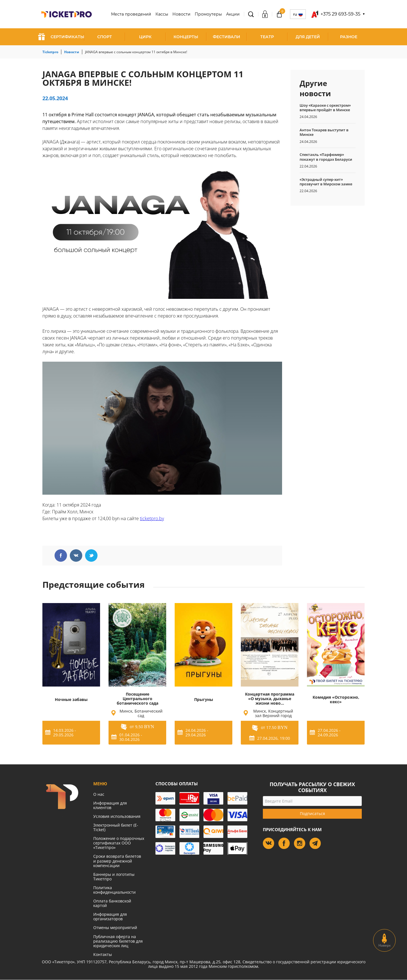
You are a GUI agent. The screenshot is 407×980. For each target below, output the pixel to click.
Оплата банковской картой (112, 903)
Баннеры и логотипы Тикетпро (114, 877)
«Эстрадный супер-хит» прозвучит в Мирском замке (326, 182)
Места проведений (131, 14)
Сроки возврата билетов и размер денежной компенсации (117, 861)
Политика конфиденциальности (114, 890)
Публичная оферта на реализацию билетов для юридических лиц (118, 941)
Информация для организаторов (110, 916)
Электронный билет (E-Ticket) (116, 827)
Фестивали (227, 37)
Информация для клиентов (110, 805)
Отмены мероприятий (115, 928)
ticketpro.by (152, 518)
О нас (99, 794)
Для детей (308, 37)
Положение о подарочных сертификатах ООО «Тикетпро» (119, 843)
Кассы (162, 14)
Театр (267, 37)
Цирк (145, 37)
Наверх (385, 941)
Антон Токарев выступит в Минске (324, 132)
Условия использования (117, 816)
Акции (233, 14)
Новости (181, 14)
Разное (349, 37)
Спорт (105, 37)
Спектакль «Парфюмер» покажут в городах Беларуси (326, 157)
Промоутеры (208, 14)
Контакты (103, 954)
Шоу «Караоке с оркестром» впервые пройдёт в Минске (325, 108)
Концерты (186, 37)
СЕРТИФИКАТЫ (61, 37)
